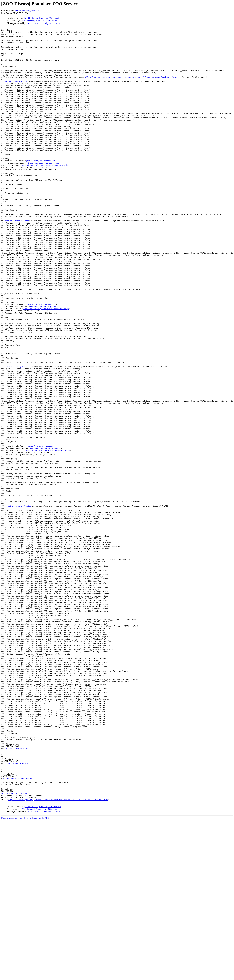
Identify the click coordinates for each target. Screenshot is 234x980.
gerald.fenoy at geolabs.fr (27, 11)
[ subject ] (48, 23)
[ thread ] (38, 23)
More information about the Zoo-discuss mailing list (25, 972)
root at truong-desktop (16, 92)
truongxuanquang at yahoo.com (43, 190)
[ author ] (57, 23)
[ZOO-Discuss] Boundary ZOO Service (43, 18)
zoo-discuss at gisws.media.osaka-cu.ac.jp (45, 192)
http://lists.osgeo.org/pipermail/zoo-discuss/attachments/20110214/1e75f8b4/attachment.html (58, 954)
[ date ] (30, 23)
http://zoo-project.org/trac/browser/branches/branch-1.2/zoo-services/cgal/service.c (131, 87)
